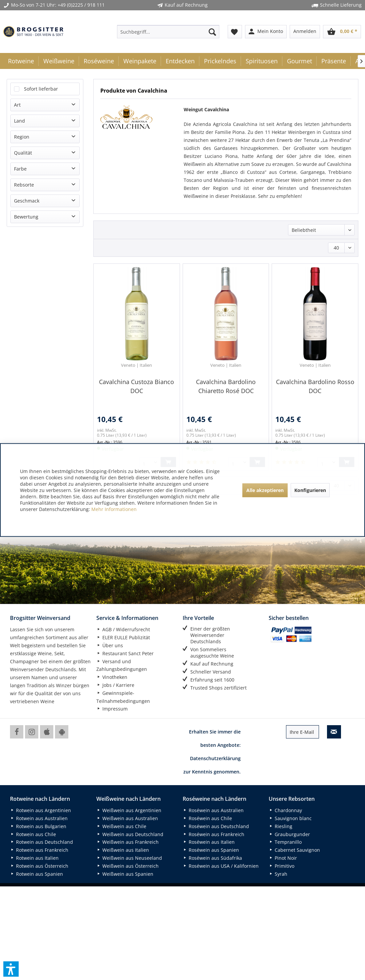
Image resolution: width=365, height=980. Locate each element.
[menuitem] (168, 32)
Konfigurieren (310, 490)
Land (19, 121)
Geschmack (27, 201)
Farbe (20, 169)
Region (22, 137)
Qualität (23, 153)
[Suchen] (212, 32)
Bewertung (26, 217)
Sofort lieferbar (41, 89)
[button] (11, 969)
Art (17, 105)
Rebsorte (24, 185)
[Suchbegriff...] (168, 32)
